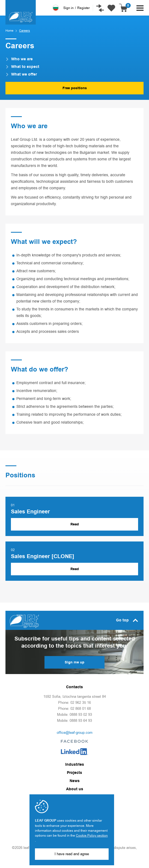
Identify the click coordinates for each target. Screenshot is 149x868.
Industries (75, 765)
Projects (74, 773)
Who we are (20, 59)
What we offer (22, 74)
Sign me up (74, 662)
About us (75, 789)
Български (56, 8)
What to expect (23, 67)
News (75, 781)
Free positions (75, 88)
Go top (127, 620)
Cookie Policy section (92, 836)
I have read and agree (72, 854)
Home (9, 31)
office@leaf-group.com (75, 733)
